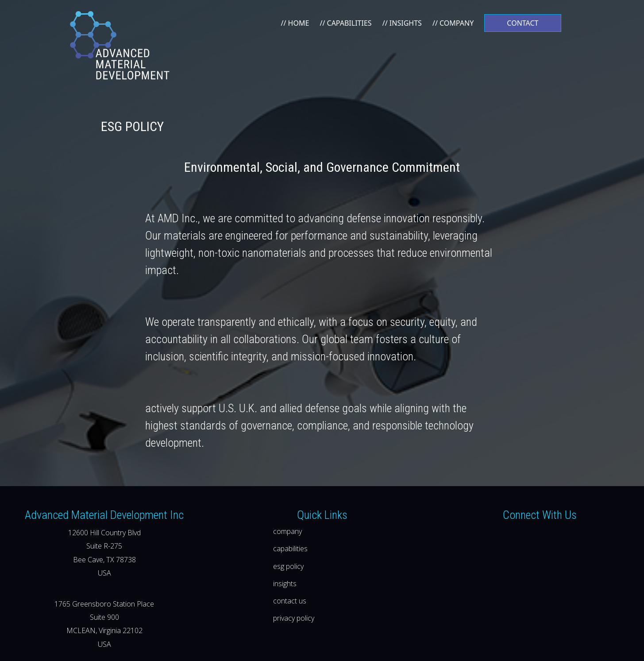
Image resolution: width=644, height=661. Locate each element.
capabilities (290, 549)
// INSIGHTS (402, 23)
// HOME (295, 23)
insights (285, 584)
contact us (290, 601)
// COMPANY (453, 23)
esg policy (288, 566)
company (287, 531)
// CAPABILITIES (345, 23)
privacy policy (294, 618)
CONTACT (523, 23)
